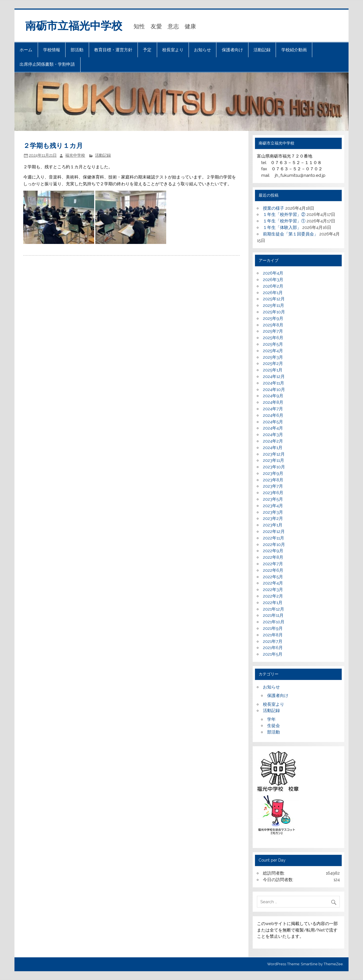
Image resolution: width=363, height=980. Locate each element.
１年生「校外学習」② (284, 214)
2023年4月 (273, 506)
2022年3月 (273, 590)
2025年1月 (273, 370)
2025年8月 (273, 325)
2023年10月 (274, 467)
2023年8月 (273, 480)
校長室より (173, 50)
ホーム (26, 50)
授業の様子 (274, 208)
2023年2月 (273, 518)
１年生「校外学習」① (284, 221)
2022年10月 (274, 545)
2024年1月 (273, 448)
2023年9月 (273, 473)
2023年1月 (273, 525)
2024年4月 (273, 428)
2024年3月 (273, 435)
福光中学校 (75, 155)
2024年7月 (273, 409)
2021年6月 (273, 648)
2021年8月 (273, 635)
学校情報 (52, 50)
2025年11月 (274, 305)
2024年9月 (273, 396)
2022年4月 (273, 583)
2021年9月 (273, 628)
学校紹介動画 (294, 50)
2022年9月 (273, 551)
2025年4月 (273, 351)
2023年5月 (273, 499)
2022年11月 (274, 538)
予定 (147, 50)
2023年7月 (273, 486)
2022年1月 (273, 603)
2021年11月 (273, 615)
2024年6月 (273, 415)
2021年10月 (274, 622)
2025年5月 (273, 344)
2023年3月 (273, 512)
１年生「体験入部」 (282, 228)
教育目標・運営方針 (113, 50)
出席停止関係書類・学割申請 (47, 64)
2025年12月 (274, 299)
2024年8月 (273, 402)
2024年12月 (274, 377)
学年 (271, 719)
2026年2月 (273, 286)
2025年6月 (273, 338)
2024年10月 (274, 390)
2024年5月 (273, 422)
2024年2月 (273, 441)
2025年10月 (274, 312)
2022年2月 (273, 596)
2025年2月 (273, 363)
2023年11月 (274, 460)
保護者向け (232, 50)
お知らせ (202, 50)
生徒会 (274, 726)
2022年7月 (273, 564)
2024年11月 (274, 383)
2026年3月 (273, 280)
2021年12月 (274, 609)
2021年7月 (273, 641)
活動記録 (262, 50)
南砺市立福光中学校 (74, 26)
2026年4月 (273, 273)
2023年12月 (274, 454)
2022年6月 (273, 570)
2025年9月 (273, 318)
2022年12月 (274, 532)
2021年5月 (273, 654)
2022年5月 (273, 577)
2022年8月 (273, 557)
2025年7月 (273, 331)
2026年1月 (273, 293)
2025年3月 (273, 357)
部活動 (77, 50)
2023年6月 (273, 493)
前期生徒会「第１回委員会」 (291, 234)
